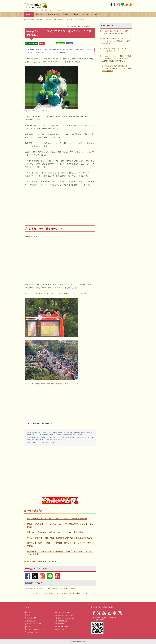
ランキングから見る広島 (34, 624)
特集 (67, 14)
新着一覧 (39, 14)
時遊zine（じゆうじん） (65, 626)
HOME (29, 14)
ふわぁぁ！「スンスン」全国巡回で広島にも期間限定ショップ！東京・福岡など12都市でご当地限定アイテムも (116, 58)
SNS (96, 14)
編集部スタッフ (62, 621)
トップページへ (51, 562)
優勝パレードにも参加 (60, 384)
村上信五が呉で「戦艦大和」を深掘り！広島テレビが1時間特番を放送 (116, 32)
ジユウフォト (62, 629)
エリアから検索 (32, 618)
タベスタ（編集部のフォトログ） (37, 629)
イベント (86, 14)
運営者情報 (61, 624)
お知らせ (72, 618)
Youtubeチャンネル (33, 632)
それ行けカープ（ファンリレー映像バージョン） (58, 293)
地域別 (76, 14)
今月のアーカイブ (32, 626)
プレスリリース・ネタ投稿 (66, 615)
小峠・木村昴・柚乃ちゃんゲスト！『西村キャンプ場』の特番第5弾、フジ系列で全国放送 (116, 41)
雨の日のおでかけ (54, 14)
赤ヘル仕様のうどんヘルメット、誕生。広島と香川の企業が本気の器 (57, 519)
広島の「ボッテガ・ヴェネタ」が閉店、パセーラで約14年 (116, 50)
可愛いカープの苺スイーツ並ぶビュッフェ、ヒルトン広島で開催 (55, 532)
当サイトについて (63, 618)
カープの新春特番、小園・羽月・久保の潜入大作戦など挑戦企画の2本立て (59, 538)
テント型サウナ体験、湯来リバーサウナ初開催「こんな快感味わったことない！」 (63, 593)
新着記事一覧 (31, 621)
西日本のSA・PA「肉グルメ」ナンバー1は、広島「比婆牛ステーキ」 (52, 589)
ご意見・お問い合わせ (64, 612)
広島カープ (42, 43)
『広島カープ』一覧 (34, 562)
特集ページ (30, 615)
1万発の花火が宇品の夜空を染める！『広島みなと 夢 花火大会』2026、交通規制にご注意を (116, 68)
